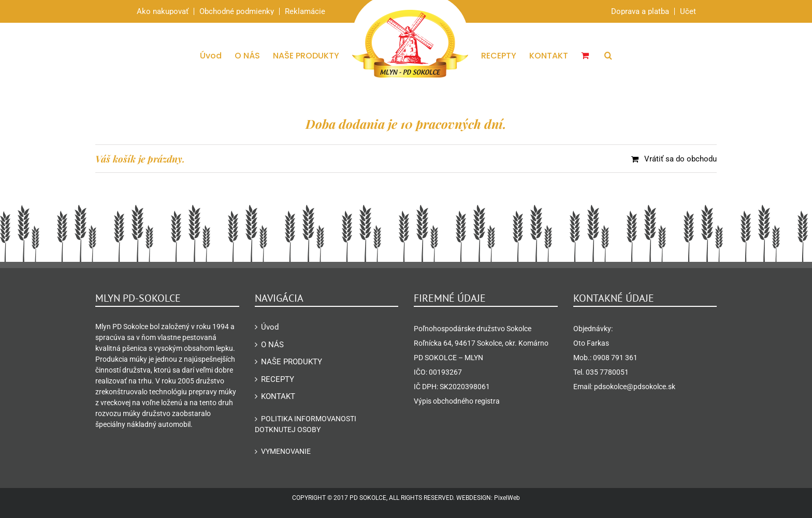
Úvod (270, 327)
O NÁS (272, 345)
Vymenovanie (286, 451)
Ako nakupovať (163, 11)
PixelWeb (507, 498)
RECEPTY (278, 379)
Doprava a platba (640, 11)
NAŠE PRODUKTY (292, 362)
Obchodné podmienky (237, 11)
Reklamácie (305, 11)
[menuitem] (217, 56)
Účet (688, 11)
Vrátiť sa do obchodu (680, 159)
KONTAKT (278, 396)
